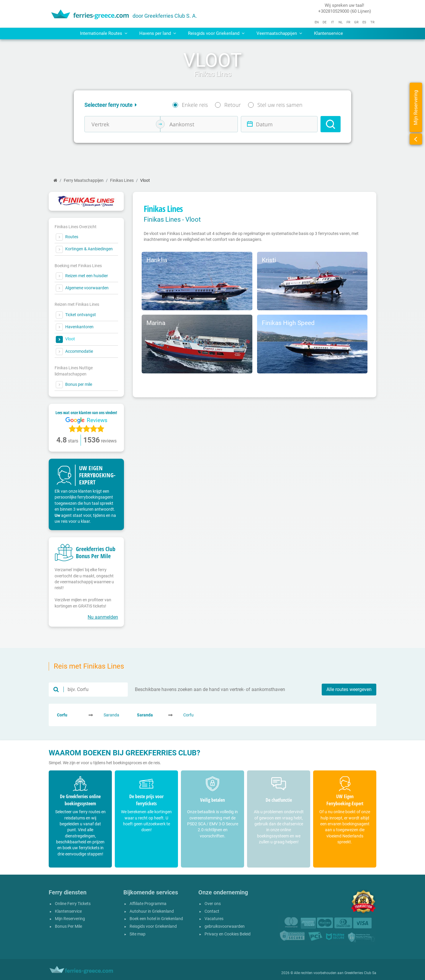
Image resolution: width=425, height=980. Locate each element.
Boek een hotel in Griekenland (156, 919)
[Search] (331, 124)
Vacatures (214, 919)
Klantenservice (328, 33)
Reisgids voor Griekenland (153, 926)
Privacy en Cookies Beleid (228, 934)
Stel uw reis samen (280, 105)
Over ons (213, 904)
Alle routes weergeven (349, 689)
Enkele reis (195, 105)
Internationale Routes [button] (104, 33)
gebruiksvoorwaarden (225, 926)
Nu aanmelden (103, 617)
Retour (233, 105)
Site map (138, 934)
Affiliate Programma (148, 904)
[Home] (55, 181)
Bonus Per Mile (68, 926)
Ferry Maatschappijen (84, 181)
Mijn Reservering (70, 919)
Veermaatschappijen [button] (279, 33)
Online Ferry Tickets (73, 904)
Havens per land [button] (158, 33)
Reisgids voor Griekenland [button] (216, 33)
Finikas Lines (122, 181)
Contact (212, 911)
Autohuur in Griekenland (152, 911)
